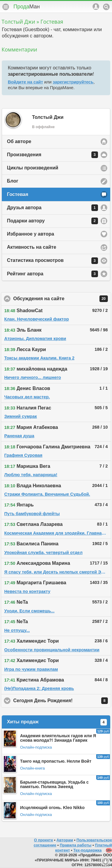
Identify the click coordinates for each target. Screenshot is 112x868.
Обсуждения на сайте (62, 299)
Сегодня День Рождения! (62, 701)
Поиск (106, 7)
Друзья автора (52, 208)
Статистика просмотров (52, 261)
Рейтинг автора (52, 274)
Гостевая (17, 194)
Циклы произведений (33, 168)
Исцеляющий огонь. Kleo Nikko (52, 808)
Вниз (105, 861)
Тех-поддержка (88, 850)
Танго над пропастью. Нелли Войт (56, 761)
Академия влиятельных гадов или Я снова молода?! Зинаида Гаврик (58, 738)
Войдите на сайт (25, 82)
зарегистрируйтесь (73, 82)
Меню (6, 7)
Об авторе (19, 141)
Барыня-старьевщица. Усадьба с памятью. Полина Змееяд (54, 784)
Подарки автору (52, 221)
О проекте (44, 840)
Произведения (52, 155)
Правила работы (76, 845)
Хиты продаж (57, 722)
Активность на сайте (32, 247)
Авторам (65, 840)
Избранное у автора (30, 234)
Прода (27, 7)
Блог (13, 181)
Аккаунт (96, 7)
